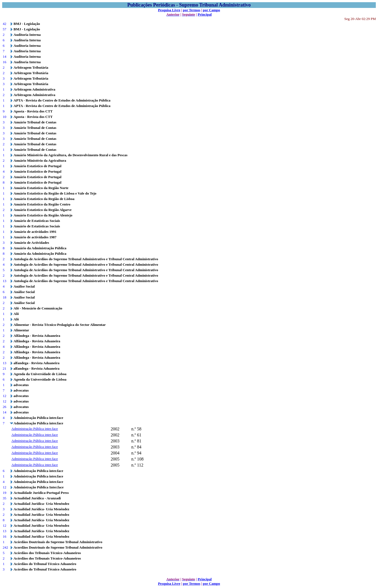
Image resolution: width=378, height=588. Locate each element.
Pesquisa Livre (169, 10)
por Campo (211, 10)
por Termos (192, 10)
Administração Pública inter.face (35, 429)
